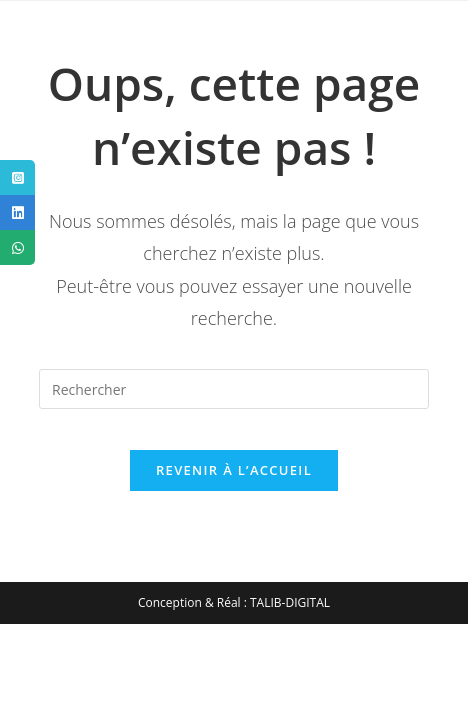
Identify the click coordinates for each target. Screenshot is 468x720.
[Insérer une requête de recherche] (234, 389)
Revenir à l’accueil (234, 470)
